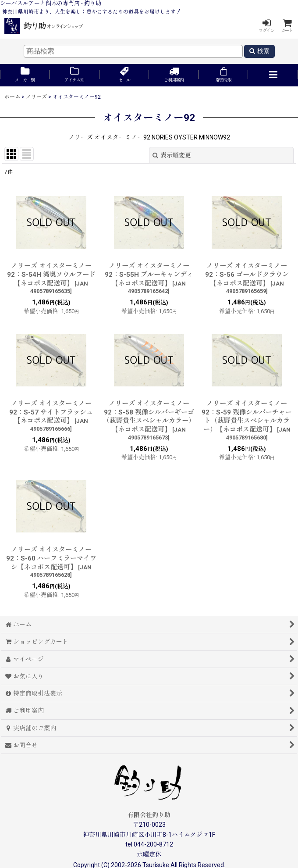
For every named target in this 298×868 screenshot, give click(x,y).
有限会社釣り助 (149, 815)
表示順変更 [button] (172, 155)
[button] (273, 75)
